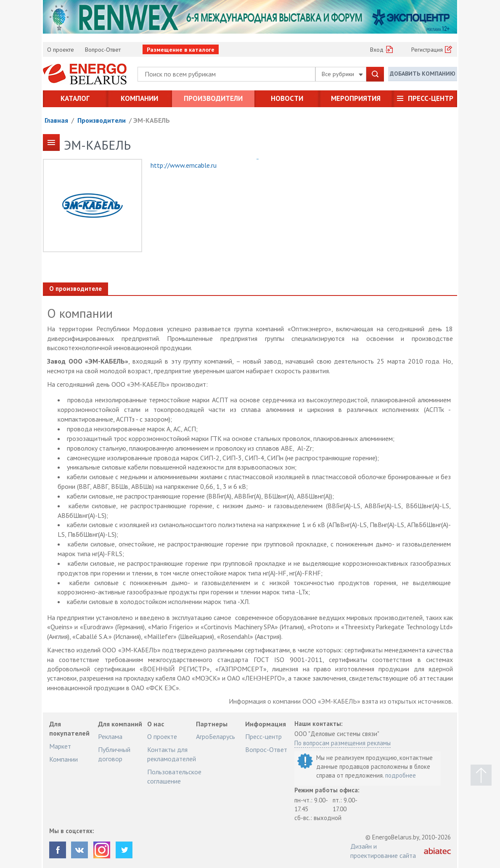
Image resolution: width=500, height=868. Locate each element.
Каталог (75, 98)
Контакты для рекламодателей (172, 754)
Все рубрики (342, 74)
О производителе (75, 289)
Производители (213, 98)
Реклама (110, 736)
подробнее (401, 775)
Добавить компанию (423, 74)
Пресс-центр (431, 98)
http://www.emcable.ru (184, 165)
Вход (377, 50)
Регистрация (427, 50)
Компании (139, 98)
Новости (287, 98)
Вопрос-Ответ (103, 50)
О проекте (61, 50)
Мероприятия (356, 98)
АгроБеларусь (216, 736)
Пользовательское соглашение (174, 776)
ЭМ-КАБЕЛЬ (152, 120)
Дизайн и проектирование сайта (383, 851)
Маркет (60, 746)
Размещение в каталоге (181, 50)
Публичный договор (114, 754)
